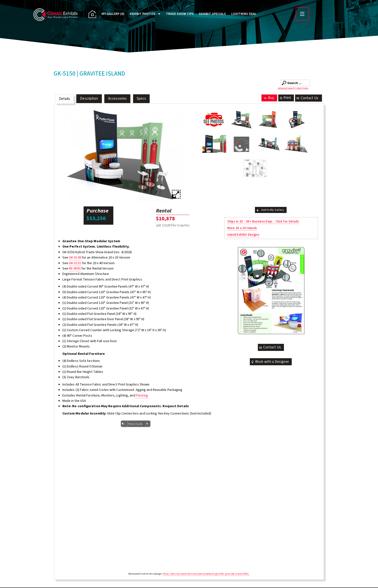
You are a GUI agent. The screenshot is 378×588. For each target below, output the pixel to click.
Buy (269, 98)
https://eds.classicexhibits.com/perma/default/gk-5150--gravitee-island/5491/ (206, 574)
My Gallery (113, 14)
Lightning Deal (244, 14)
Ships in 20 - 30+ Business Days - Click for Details (263, 221)
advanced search (286, 88)
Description (89, 99)
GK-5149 (75, 258)
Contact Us (307, 98)
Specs (141, 99)
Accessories (117, 99)
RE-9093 (75, 269)
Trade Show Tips (180, 14)
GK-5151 (75, 263)
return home (302, 88)
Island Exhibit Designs (243, 235)
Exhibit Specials (213, 14)
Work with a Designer (270, 362)
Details (64, 99)
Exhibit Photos (143, 14)
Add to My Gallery (270, 210)
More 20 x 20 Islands (242, 228)
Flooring (142, 395)
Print (285, 98)
